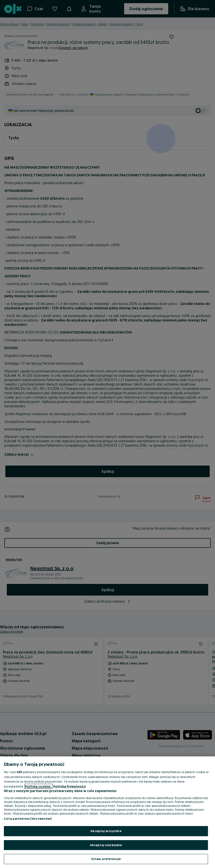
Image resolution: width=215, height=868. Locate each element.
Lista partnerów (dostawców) (28, 819)
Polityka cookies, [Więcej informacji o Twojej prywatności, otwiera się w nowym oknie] (39, 786)
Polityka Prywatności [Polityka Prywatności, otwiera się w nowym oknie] (70, 786)
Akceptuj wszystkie (106, 831)
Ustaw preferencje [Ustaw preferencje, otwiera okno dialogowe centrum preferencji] (106, 859)
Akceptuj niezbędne (106, 845)
